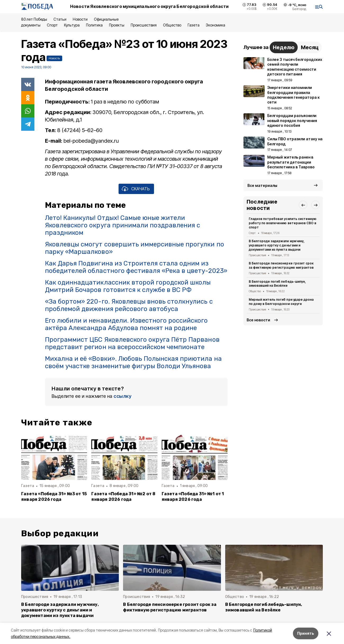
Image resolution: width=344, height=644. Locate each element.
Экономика (216, 25)
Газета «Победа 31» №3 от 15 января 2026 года (54, 497)
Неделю (284, 47)
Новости (80, 19)
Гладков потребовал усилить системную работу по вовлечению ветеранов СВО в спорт (283, 223)
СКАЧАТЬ (141, 189)
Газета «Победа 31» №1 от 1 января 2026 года (193, 497)
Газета (194, 25)
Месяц (310, 47)
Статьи (60, 19)
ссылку (123, 396)
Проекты (117, 25)
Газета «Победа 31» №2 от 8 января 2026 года (123, 497)
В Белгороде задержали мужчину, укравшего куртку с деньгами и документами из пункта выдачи (277, 245)
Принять (306, 633)
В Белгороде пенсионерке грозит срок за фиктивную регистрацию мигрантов (281, 265)
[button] (303, 205)
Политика (94, 25)
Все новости (258, 320)
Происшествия (144, 25)
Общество (172, 25)
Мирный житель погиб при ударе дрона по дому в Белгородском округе (281, 302)
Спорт (52, 25)
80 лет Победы (34, 19)
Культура (72, 25)
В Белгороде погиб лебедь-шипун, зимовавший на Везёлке (277, 284)
